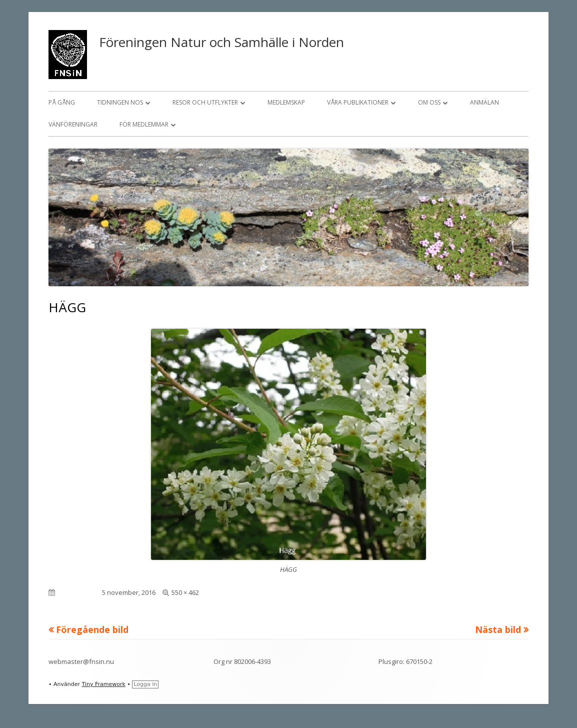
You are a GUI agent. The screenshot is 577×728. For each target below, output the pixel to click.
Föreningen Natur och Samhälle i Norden (221, 42)
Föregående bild (92, 629)
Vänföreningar (73, 124)
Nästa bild (498, 629)
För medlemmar (144, 124)
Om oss (429, 102)
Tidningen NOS (120, 102)
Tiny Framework (103, 684)
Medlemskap (286, 102)
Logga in (145, 684)
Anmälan (484, 102)
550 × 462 (185, 592)
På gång (62, 102)
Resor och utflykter (205, 102)
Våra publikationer (358, 102)
